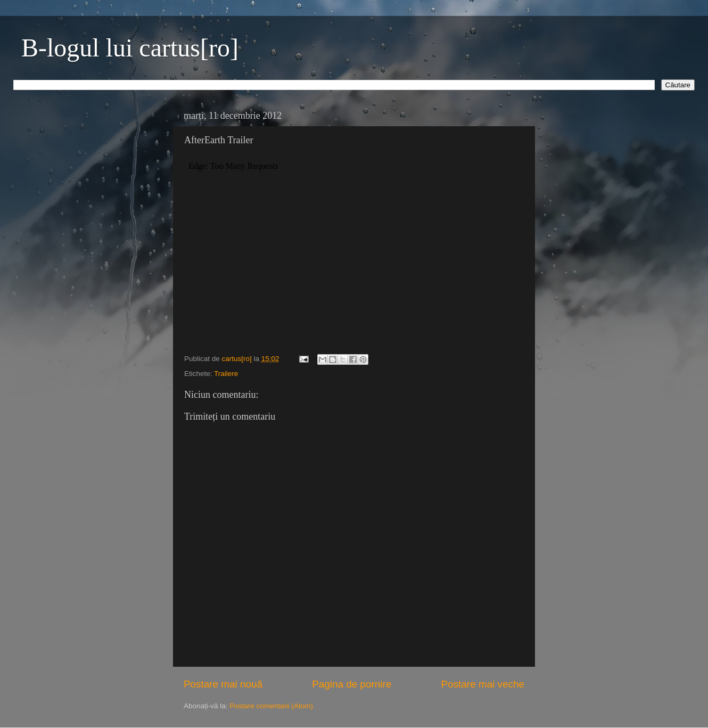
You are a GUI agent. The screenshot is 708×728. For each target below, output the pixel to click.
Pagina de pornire (352, 684)
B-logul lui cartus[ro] (130, 48)
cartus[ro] (238, 359)
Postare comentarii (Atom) (271, 706)
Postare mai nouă (223, 684)
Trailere (226, 374)
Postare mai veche (483, 684)
